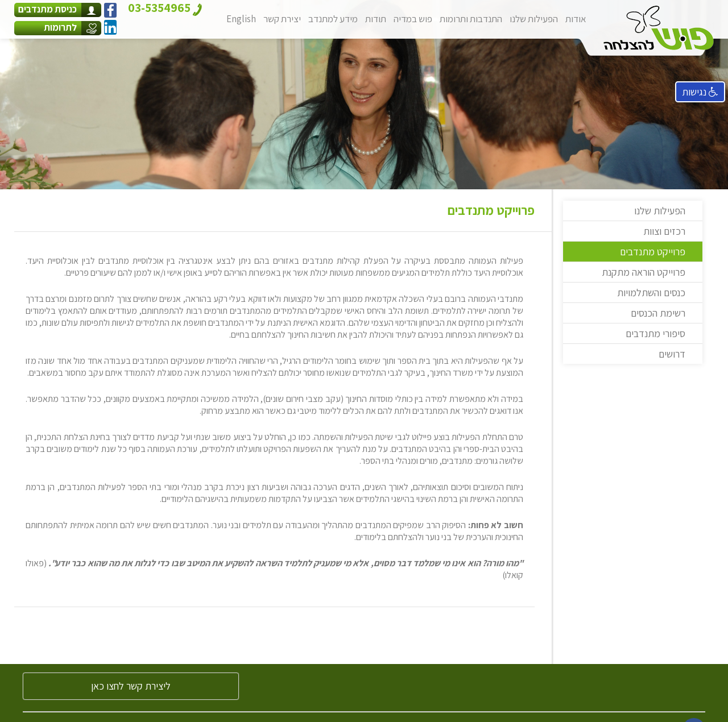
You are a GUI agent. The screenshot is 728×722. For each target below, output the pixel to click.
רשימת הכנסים (658, 313)
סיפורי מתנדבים (655, 333)
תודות (376, 19)
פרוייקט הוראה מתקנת (644, 272)
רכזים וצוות (664, 231)
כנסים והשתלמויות (651, 292)
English (241, 19)
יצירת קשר (282, 19)
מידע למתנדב (333, 19)
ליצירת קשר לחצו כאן (131, 686)
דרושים (672, 354)
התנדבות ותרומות (471, 19)
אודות (576, 19)
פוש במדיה (413, 19)
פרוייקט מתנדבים (653, 252)
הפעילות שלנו (534, 19)
